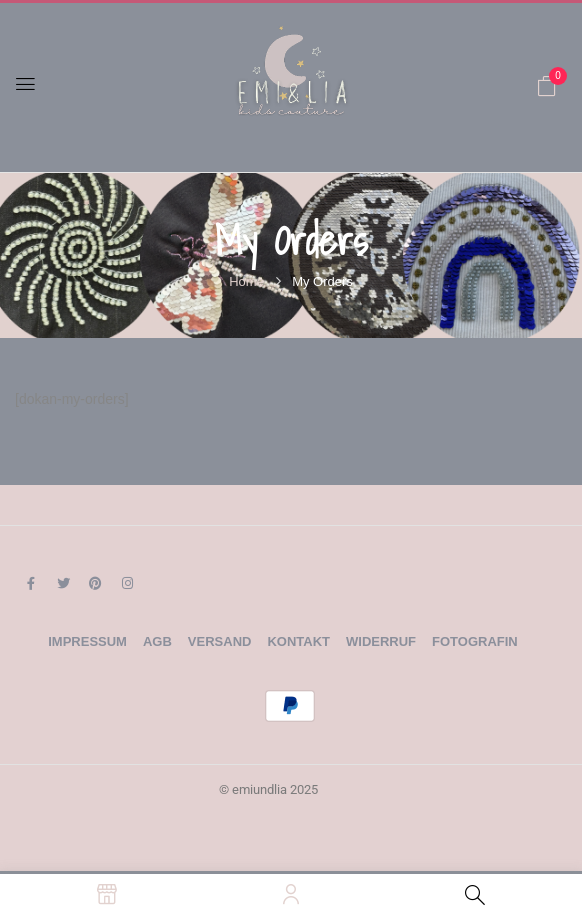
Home (246, 281)
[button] (547, 86)
